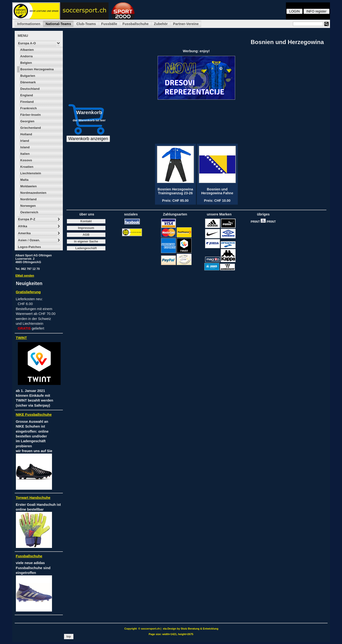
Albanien (27, 50)
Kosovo (26, 160)
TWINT (21, 338)
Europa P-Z (26, 219)
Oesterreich (29, 212)
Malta (24, 180)
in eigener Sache (86, 241)
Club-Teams (86, 24)
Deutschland (30, 89)
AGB (86, 235)
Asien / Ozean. (29, 240)
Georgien (27, 121)
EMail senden (25, 276)
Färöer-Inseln (30, 115)
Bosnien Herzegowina (37, 69)
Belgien (26, 63)
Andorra (26, 56)
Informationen (29, 24)
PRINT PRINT (264, 222)
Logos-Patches (29, 247)
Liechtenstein (30, 173)
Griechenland (30, 128)
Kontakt (86, 221)
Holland (26, 134)
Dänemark (28, 82)
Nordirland (28, 199)
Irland (24, 141)
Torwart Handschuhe (33, 498)
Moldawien (28, 186)
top (69, 637)
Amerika (24, 233)
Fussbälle (109, 24)
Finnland (27, 102)
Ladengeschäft (86, 248)
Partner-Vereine (186, 24)
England (26, 95)
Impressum (86, 228)
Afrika (22, 226)
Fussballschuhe (136, 24)
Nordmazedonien (33, 193)
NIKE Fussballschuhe (34, 415)
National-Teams (58, 24)
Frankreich (28, 108)
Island (25, 147)
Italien (25, 154)
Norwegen (28, 206)
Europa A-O (27, 43)
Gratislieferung (28, 292)
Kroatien (26, 167)
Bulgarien (27, 76)
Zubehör (161, 24)
